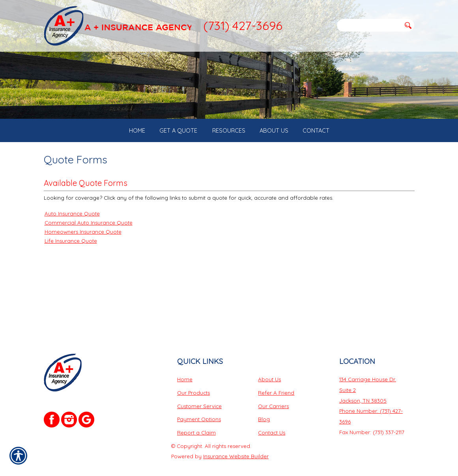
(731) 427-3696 (243, 25)
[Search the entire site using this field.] (369, 25)
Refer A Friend (276, 377)
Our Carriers (273, 390)
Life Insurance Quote (71, 269)
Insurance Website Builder (236, 441)
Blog (264, 404)
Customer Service (199, 390)
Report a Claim (196, 417)
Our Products (193, 377)
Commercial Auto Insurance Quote (89, 251)
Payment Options (199, 404)
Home (185, 364)
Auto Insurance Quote (72, 242)
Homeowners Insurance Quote (83, 260)
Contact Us (272, 417)
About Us (269, 364)
